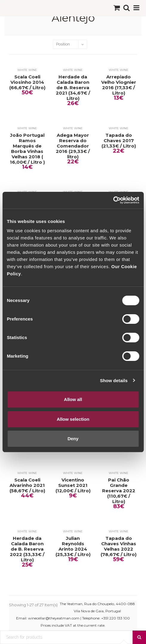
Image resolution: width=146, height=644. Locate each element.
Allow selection (73, 419)
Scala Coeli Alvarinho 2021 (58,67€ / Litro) (27, 485)
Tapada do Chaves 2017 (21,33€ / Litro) (119, 141)
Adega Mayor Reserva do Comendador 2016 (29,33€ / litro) (73, 146)
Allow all (73, 399)
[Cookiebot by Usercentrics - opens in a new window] (113, 200)
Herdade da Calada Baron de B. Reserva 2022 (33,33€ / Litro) (27, 549)
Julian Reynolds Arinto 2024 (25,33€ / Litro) (73, 546)
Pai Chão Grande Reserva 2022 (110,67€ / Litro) (119, 491)
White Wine (27, 70)
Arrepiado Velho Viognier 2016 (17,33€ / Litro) (119, 85)
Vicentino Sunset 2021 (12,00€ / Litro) (73, 485)
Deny (73, 439)
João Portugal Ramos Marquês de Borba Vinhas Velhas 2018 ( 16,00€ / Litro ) (27, 149)
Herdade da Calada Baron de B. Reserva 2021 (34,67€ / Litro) (73, 88)
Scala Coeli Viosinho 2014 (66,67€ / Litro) (27, 82)
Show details (114, 381)
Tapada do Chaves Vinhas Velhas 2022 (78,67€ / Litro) (119, 546)
